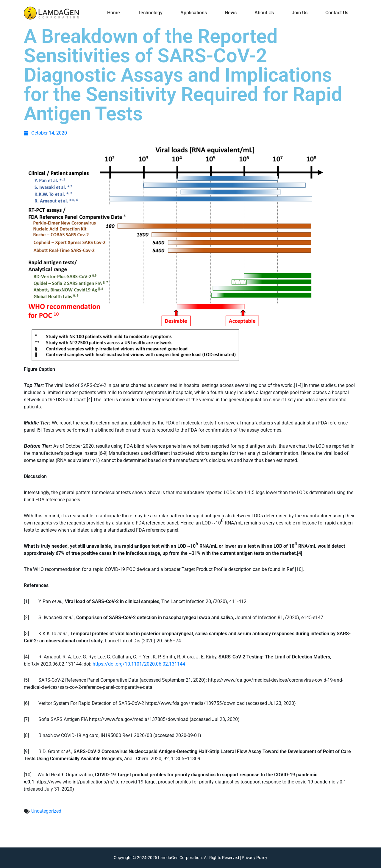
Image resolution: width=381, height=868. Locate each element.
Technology (150, 13)
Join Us (300, 13)
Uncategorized (46, 811)
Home (114, 13)
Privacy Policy (254, 858)
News (231, 13)
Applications (194, 13)
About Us (264, 13)
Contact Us (337, 13)
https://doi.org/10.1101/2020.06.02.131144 (139, 664)
